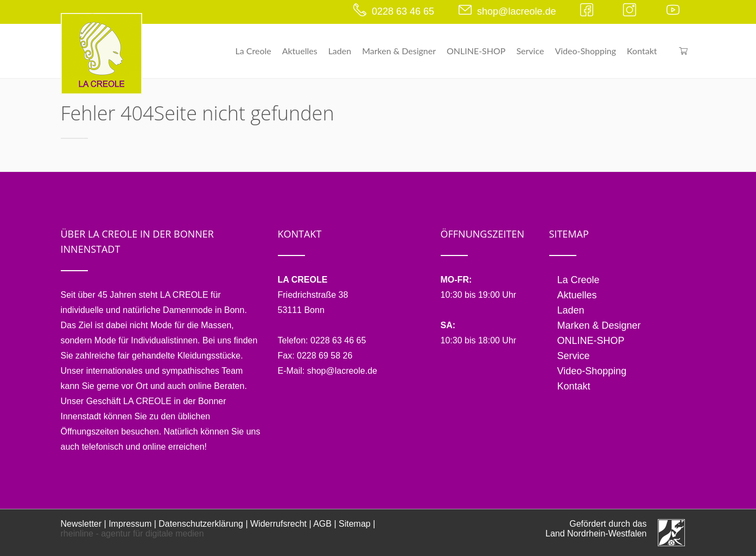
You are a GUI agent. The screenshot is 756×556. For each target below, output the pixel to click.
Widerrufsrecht (278, 524)
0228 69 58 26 (325, 356)
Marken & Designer (399, 51)
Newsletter (81, 524)
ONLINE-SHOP (476, 51)
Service (530, 51)
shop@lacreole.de (516, 11)
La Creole (253, 51)
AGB (322, 524)
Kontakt (642, 51)
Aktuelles (300, 51)
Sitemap (355, 524)
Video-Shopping (585, 51)
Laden (340, 51)
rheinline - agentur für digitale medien (132, 533)
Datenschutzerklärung (201, 524)
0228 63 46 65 (403, 11)
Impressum (130, 524)
